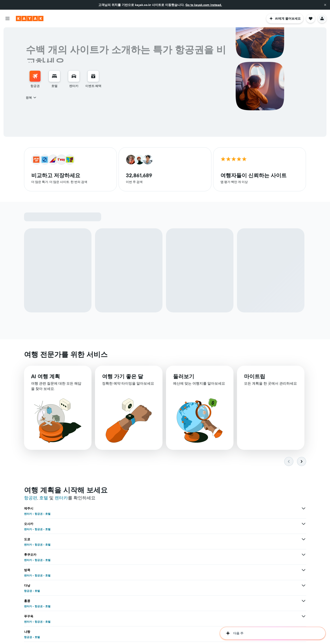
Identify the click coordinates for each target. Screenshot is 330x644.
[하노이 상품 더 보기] (304, 570)
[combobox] (31, 98)
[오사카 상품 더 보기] (207, 508)
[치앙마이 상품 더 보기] (304, 601)
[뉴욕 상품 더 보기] (207, 585)
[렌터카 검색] (74, 76)
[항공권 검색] (35, 76)
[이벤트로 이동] (93, 76)
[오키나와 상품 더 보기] (110, 555)
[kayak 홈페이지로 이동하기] (30, 18)
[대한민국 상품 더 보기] (110, 616)
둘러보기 (184, 376)
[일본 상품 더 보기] (207, 616)
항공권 (39, 514)
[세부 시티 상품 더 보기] (207, 555)
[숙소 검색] (54, 76)
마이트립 (255, 376)
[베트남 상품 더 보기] (304, 616)
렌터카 (61, 498)
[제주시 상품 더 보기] (110, 508)
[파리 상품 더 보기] (110, 585)
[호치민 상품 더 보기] (207, 570)
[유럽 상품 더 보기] (207, 632)
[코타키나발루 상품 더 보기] (110, 601)
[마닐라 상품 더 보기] (110, 570)
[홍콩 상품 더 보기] (110, 539)
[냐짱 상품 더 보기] (304, 539)
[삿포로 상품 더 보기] (304, 555)
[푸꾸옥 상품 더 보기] (207, 539)
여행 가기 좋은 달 (123, 376)
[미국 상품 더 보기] (110, 632)
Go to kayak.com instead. (204, 5)
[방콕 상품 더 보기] (207, 524)
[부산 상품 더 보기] (304, 585)
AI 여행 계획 (46, 376)
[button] (325, 5)
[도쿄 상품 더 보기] (304, 508)
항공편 (31, 498)
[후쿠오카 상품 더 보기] (110, 524)
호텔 (44, 498)
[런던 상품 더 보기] (207, 601)
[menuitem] (35, 79)
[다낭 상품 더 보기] (304, 524)
